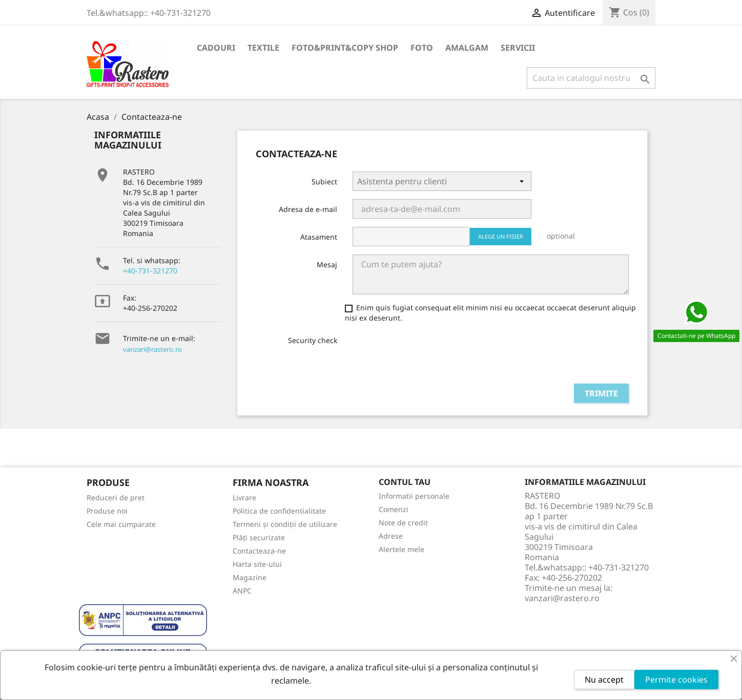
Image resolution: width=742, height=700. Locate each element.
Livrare (244, 497)
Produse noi (107, 511)
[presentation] (430, 355)
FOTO (422, 48)
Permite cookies (676, 680)
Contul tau (405, 482)
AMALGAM (467, 48)
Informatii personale (414, 496)
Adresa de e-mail (308, 209)
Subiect (324, 182)
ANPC (242, 591)
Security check (313, 340)
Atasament (319, 237)
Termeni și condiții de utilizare (285, 524)
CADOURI (216, 48)
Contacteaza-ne (259, 551)
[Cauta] (591, 78)
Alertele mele (401, 549)
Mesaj (327, 264)
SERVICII (518, 48)
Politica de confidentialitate (279, 511)
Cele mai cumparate (121, 524)
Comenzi (394, 509)
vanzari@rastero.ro (152, 349)
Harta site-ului (257, 564)
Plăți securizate (259, 537)
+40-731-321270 (150, 271)
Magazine (250, 577)
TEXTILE (263, 48)
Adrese (391, 536)
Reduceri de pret (116, 497)
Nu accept (604, 680)
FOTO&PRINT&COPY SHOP (345, 48)
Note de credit (403, 523)
